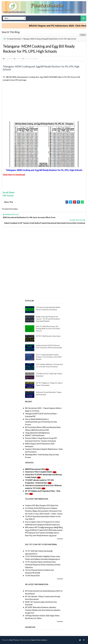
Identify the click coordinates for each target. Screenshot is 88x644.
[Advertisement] (44, 104)
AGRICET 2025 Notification (35, 435)
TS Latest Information (14, 39)
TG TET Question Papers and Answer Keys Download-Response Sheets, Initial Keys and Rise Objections (43, 565)
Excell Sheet (9, 192)
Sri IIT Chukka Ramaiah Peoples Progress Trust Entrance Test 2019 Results (49, 357)
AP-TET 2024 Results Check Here (48, 336)
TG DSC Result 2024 (32, 576)
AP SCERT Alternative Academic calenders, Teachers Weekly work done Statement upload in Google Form (43, 610)
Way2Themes (14, 640)
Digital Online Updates (39, 640)
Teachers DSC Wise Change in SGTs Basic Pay (42, 505)
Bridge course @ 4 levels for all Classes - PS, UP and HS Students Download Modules (48, 319)
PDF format (8, 196)
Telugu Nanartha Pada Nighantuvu (37, 433)
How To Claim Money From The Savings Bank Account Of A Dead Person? (48, 329)
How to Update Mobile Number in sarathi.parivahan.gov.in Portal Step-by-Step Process (41, 422)
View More (60, 539)
